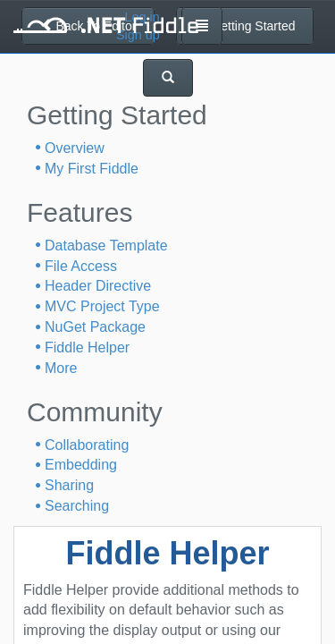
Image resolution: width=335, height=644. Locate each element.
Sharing (69, 485)
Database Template (106, 246)
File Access (81, 266)
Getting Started (245, 26)
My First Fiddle (92, 169)
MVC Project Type (102, 306)
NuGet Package (95, 327)
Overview (75, 148)
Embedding (81, 465)
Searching (77, 506)
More (61, 368)
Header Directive (98, 286)
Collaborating (87, 445)
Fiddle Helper (87, 347)
